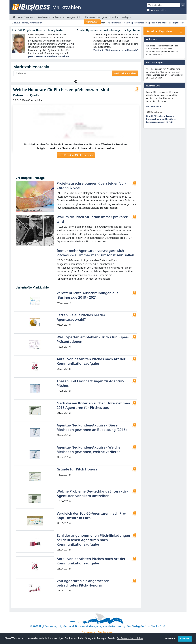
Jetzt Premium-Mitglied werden (76, 155)
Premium (114, 17)
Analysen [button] (43, 17)
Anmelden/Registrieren (160, 31)
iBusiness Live (92, 18)
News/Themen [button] (25, 17)
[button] (76, 82)
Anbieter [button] (57, 17)
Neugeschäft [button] (74, 17)
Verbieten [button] (170, 638)
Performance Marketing (122, 23)
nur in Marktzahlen (158, 10)
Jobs (105, 17)
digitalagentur (179, 23)
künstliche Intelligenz (161, 23)
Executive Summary (20, 23)
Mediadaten (105, 632)
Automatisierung (142, 23)
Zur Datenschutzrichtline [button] (130, 638)
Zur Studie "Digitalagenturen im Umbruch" (116, 50)
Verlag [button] (125, 17)
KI (108, 23)
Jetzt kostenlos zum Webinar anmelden (48, 56)
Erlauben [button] (185, 638)
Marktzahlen (36, 23)
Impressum (88, 632)
